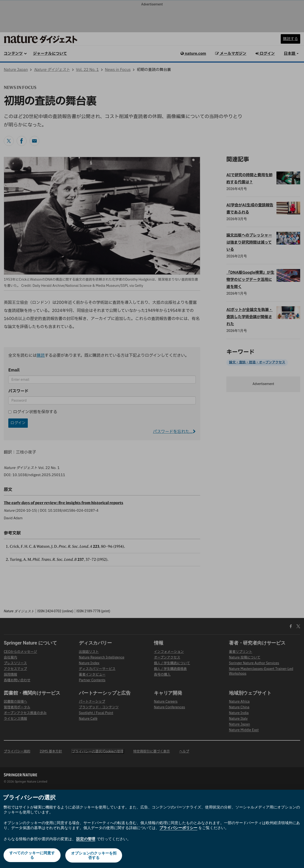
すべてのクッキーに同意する (32, 856)
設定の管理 (86, 839)
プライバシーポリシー (178, 828)
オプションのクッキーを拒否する (94, 856)
